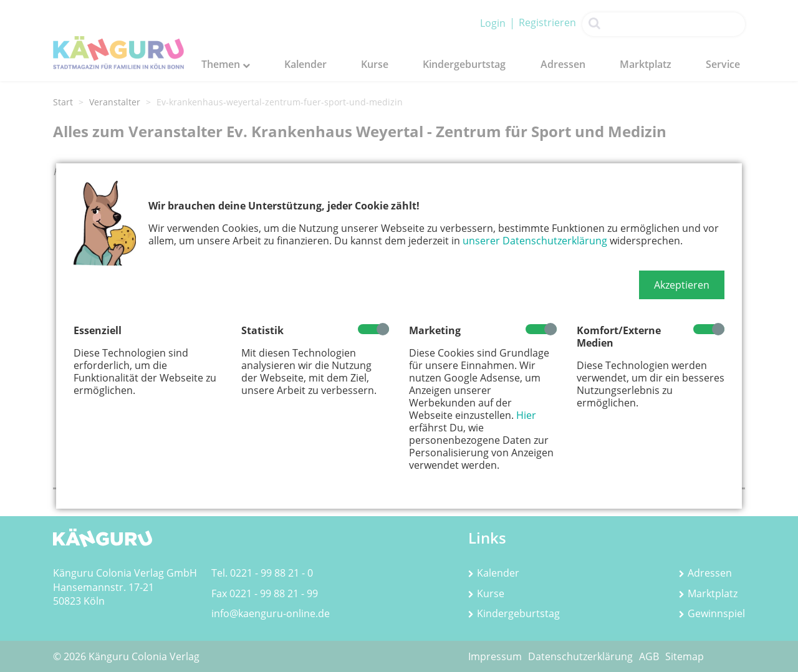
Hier (526, 415)
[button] (682, 285)
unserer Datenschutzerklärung (535, 241)
